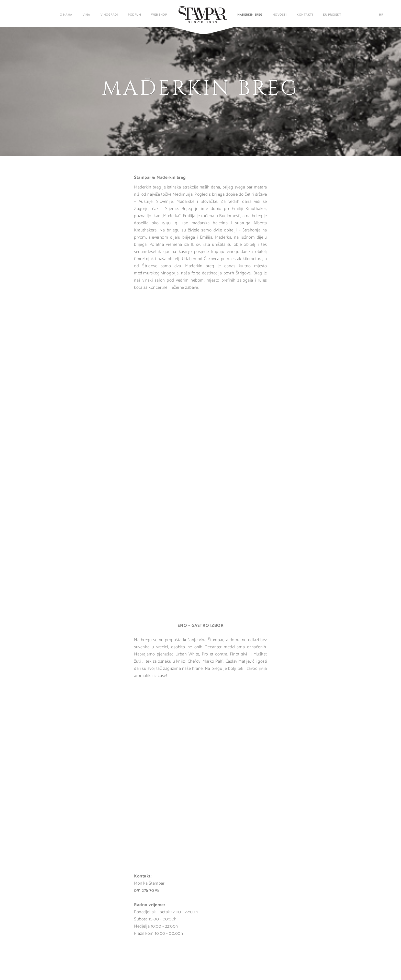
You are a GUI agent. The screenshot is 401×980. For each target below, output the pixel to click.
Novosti (280, 15)
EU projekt (332, 15)
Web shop (159, 15)
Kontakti (305, 15)
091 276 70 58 (147, 890)
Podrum (134, 15)
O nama (66, 15)
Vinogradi (109, 15)
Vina (86, 15)
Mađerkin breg (250, 15)
